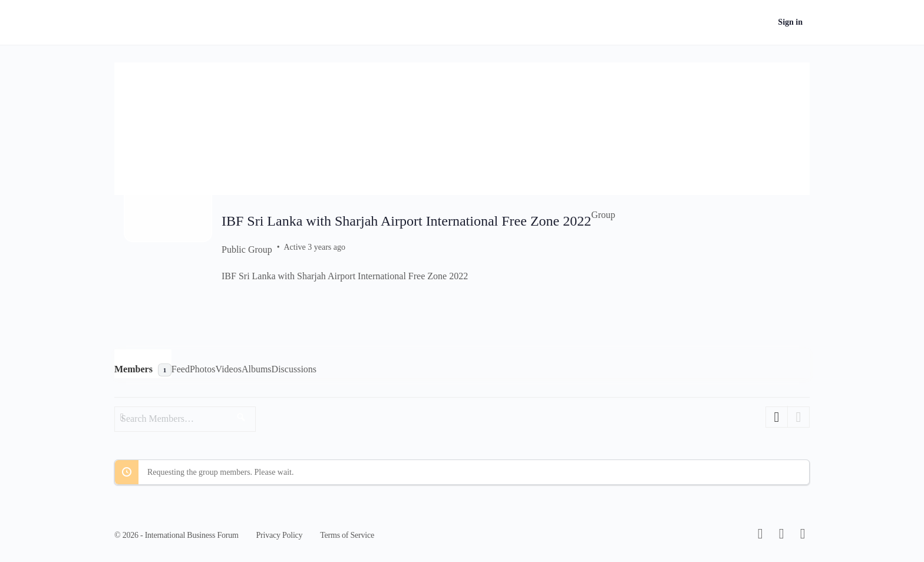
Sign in (790, 22)
